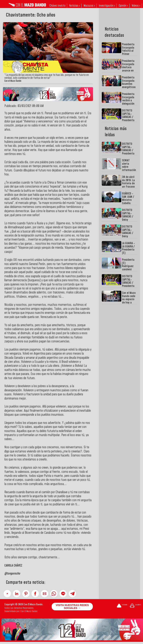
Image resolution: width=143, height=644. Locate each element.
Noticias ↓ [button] (75, 6)
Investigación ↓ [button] (107, 6)
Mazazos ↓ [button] (89, 6)
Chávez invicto (57, 6)
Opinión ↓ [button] (123, 6)
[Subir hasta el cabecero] (135, 606)
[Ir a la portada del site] (122, 606)
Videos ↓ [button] (136, 6)
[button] (7, 594)
